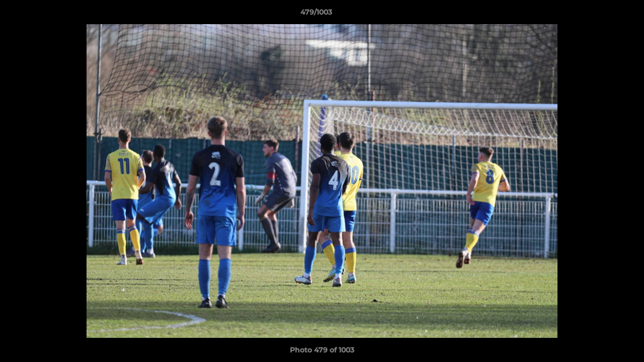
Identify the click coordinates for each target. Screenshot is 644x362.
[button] (602, 15)
